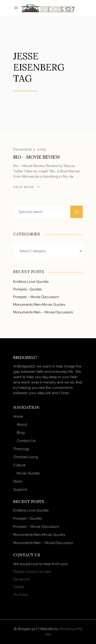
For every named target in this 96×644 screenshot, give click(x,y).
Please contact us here (32, 572)
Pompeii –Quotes (28, 289)
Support (20, 489)
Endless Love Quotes (31, 282)
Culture (19, 465)
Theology (21, 449)
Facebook (22, 579)
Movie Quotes (28, 473)
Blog (21, 433)
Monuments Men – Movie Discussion (43, 312)
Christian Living (26, 457)
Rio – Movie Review (37, 157)
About (22, 425)
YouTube (20, 595)
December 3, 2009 (30, 149)
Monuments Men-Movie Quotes (39, 305)
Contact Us (26, 441)
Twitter (19, 587)
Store (18, 481)
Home (18, 416)
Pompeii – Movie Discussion (36, 297)
